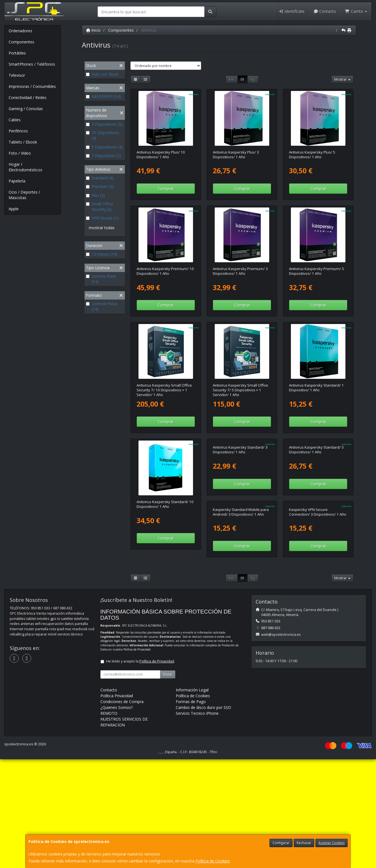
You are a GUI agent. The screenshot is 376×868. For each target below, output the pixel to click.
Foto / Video (20, 153)
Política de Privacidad (137, 758)
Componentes (21, 42)
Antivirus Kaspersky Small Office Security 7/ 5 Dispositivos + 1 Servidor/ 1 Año (240, 390)
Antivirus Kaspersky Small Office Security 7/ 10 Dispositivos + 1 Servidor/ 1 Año (164, 390)
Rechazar (304, 843)
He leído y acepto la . (141, 770)
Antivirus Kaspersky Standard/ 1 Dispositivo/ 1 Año (316, 388)
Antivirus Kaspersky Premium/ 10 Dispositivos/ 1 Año (165, 271)
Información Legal (192, 799)
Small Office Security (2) (100, 207)
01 (243, 79)
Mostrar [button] (342, 79)
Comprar (166, 188)
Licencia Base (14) (101, 279)
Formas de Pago (191, 810)
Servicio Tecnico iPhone (197, 822)
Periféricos (18, 131)
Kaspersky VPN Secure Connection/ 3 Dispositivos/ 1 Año (241, 621)
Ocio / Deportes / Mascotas (24, 195)
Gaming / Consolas (26, 109)
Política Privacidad (117, 804)
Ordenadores (20, 31)
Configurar (281, 843)
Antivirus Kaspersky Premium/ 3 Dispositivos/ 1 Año (240, 271)
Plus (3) (95, 195)
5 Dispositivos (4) (104, 147)
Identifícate (291, 11)
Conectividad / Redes (28, 97)
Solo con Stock (102, 74)
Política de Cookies (213, 861)
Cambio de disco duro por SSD (203, 816)
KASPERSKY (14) (103, 96)
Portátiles (17, 53)
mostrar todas (102, 228)
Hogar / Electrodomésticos (25, 167)
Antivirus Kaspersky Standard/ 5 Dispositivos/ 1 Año (316, 504)
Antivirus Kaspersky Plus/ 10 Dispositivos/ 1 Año (161, 154)
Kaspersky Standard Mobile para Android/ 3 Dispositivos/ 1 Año (164, 621)
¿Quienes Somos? (117, 816)
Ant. (232, 79)
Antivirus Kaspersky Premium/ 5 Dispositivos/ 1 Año (316, 271)
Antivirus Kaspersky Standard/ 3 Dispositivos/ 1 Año (240, 504)
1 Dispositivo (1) (103, 156)
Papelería (17, 181)
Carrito (356, 11)
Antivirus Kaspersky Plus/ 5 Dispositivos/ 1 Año (312, 154)
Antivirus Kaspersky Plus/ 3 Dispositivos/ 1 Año (236, 154)
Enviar (168, 783)
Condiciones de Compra (122, 810)
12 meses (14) (102, 254)
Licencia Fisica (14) (102, 306)
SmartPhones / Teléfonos (32, 64)
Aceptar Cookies (332, 843)
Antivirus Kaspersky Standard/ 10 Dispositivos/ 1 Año (165, 504)
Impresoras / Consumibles (32, 86)
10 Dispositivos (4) (102, 135)
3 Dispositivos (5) (104, 124)
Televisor (17, 75)
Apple (14, 209)
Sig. (253, 79)
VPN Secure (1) (102, 218)
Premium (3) (100, 186)
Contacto (325, 11)
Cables (15, 120)
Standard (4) (100, 178)
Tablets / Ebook (23, 142)
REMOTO (109, 822)
